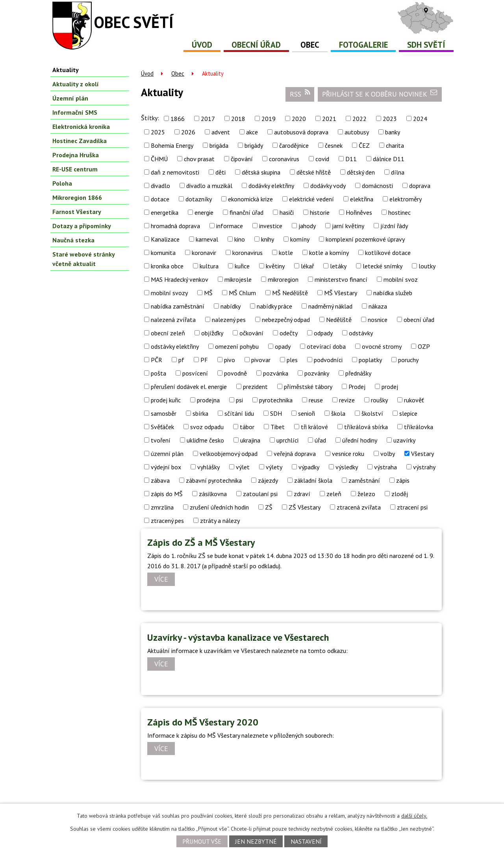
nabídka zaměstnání (178, 306)
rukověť (414, 400)
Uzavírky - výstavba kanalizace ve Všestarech (238, 637)
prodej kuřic (166, 400)
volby (388, 454)
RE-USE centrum (75, 169)
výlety (274, 467)
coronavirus (284, 159)
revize (347, 400)
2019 (269, 119)
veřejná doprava (295, 454)
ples (292, 360)
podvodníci (328, 360)
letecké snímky (383, 266)
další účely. (414, 816)
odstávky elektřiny (175, 346)
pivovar (261, 360)
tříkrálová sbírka (366, 427)
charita (395, 145)
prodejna (208, 400)
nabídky (231, 306)
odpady (323, 333)
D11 (351, 159)
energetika (165, 212)
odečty (289, 333)
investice (271, 226)
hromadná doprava (175, 226)
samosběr (164, 413)
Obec (310, 45)
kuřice (242, 266)
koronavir (204, 253)
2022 (359, 119)
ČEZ (364, 145)
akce (252, 132)
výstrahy (424, 467)
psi (239, 400)
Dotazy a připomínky (82, 226)
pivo (230, 360)
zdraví (302, 494)
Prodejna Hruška (76, 155)
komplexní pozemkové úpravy (365, 239)
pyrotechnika (276, 400)
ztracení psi (412, 507)
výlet (243, 467)
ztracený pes (167, 521)
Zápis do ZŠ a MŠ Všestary (201, 542)
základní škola (313, 480)
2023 (390, 119)
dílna (398, 172)
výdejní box (166, 467)
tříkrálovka (419, 427)
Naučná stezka (73, 240)
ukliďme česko (205, 440)
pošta (158, 373)
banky (393, 132)
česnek (334, 145)
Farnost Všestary (77, 212)
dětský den (361, 172)
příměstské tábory (308, 387)
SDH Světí (426, 45)
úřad (320, 440)
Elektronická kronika (81, 126)
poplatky (370, 360)
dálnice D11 (389, 159)
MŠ (208, 293)
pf (181, 360)
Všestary (422, 454)
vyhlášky (208, 467)
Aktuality (66, 70)
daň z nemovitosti (175, 172)
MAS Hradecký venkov (180, 279)
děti (220, 172)
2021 (329, 119)
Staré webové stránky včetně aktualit (83, 259)
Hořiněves (359, 212)
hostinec (399, 212)
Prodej (357, 387)
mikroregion (283, 279)
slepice (408, 413)
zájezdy (268, 480)
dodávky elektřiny (271, 186)
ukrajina (250, 440)
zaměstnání (364, 480)
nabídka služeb (393, 293)
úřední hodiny (360, 440)
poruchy (408, 360)
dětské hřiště (314, 172)
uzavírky (404, 440)
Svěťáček (162, 427)
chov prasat (199, 159)
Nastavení (306, 841)
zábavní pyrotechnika (214, 480)
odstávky (361, 333)
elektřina (362, 199)
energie (204, 212)
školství (372, 413)
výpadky (309, 467)
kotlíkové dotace (388, 253)
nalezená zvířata (173, 320)
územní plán (167, 454)
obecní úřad (419, 320)
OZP (424, 346)
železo (366, 494)
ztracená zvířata (359, 507)
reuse (316, 400)
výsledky (347, 467)
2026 (188, 132)
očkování (251, 333)
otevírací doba (326, 346)
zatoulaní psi (260, 494)
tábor (247, 427)
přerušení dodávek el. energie (189, 387)
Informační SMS (75, 112)
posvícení (195, 373)
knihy (268, 239)
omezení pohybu (237, 346)
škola (338, 413)
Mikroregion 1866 (77, 197)
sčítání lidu (239, 413)
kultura (209, 266)
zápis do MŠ (167, 494)
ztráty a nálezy (220, 521)
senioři (307, 413)
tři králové (314, 427)
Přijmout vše (202, 841)
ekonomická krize (250, 199)
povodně (235, 373)
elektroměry (406, 199)
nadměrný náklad (330, 306)
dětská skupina (261, 172)
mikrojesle (238, 279)
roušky (379, 400)
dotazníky (199, 199)
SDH (276, 413)
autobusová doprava (301, 132)
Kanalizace (165, 239)
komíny (300, 239)
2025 (158, 132)
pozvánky (317, 373)
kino (240, 239)
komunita (163, 253)
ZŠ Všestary (305, 507)
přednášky (358, 373)
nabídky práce (274, 306)
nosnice (378, 320)
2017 (208, 119)
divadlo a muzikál (209, 186)
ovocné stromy (382, 346)
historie (320, 212)
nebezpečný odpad (286, 320)
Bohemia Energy (172, 145)
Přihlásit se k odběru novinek (380, 94)
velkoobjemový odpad (229, 454)
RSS (300, 94)
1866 (178, 119)
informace (230, 226)
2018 (238, 119)
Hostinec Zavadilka (80, 141)
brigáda (219, 145)
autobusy (357, 132)
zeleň (334, 494)
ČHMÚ (159, 159)
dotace (160, 199)
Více (161, 579)
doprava (420, 186)
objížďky (212, 333)
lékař (307, 266)
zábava (160, 480)
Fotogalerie (363, 45)
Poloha (62, 183)
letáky (338, 266)
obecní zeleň (168, 333)
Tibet (278, 427)
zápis (403, 480)
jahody (307, 226)
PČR (157, 360)
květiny (275, 266)
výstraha (385, 467)
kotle (286, 253)
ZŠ (269, 507)
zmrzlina (162, 507)
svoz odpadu (207, 427)
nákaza (378, 306)
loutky (427, 266)
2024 (420, 119)
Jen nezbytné (256, 841)
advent (221, 132)
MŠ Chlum (242, 293)
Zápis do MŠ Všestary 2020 (203, 722)
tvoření (161, 440)
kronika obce (167, 266)
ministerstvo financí (341, 279)
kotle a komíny (329, 253)
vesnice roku (348, 454)
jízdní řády (394, 226)
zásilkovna (213, 494)
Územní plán (70, 98)
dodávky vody (328, 186)
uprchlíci (287, 440)
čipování (242, 159)
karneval (207, 239)
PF (204, 360)
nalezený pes (229, 320)
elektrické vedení (311, 199)
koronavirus (247, 253)
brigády (254, 145)
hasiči (287, 212)
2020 (299, 119)
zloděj (400, 494)
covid (322, 159)
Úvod (202, 45)
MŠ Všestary (341, 293)
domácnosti (377, 186)
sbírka (200, 413)
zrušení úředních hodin (219, 507)
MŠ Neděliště (290, 293)
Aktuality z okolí (76, 84)
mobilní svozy (169, 293)
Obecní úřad (256, 45)
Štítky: (150, 118)
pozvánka (276, 373)
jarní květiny (348, 226)
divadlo (160, 186)
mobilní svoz (401, 279)
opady (283, 346)
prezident (255, 387)
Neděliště (339, 320)
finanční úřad (246, 212)
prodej (390, 387)
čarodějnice (294, 145)
